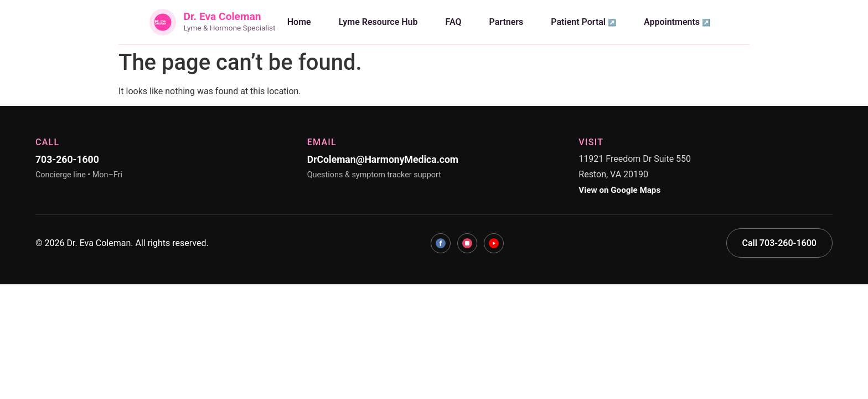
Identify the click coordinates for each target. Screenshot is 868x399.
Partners (507, 22)
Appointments (672, 22)
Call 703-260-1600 (779, 243)
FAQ (454, 22)
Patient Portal (578, 22)
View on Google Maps (619, 190)
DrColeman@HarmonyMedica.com (383, 160)
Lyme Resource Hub (378, 22)
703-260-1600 (67, 160)
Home (299, 22)
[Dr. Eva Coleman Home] (212, 22)
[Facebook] (441, 243)
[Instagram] (467, 243)
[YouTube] (494, 243)
